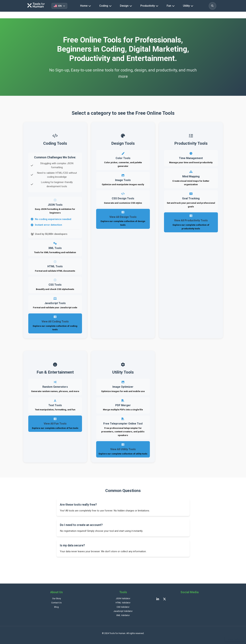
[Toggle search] (212, 6)
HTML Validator (123, 603)
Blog (56, 607)
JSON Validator (123, 598)
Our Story (57, 598)
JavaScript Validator (123, 611)
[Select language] (59, 6)
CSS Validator (123, 607)
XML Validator (123, 615)
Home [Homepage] (86, 6)
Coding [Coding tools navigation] (105, 6)
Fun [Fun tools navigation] (171, 6)
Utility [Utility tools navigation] (188, 6)
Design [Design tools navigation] (126, 6)
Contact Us (56, 603)
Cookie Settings (234, 639)
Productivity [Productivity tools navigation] (149, 6)
